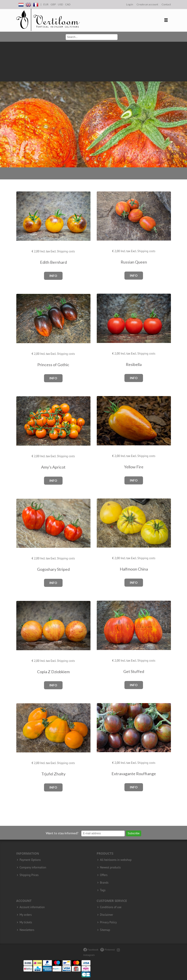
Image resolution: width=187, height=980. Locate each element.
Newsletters (27, 930)
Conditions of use (111, 907)
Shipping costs (66, 251)
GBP (53, 4)
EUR (46, 4)
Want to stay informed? (62, 833)
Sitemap (105, 930)
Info (53, 276)
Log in (130, 4)
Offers (104, 875)
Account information (32, 907)
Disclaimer (107, 915)
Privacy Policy (108, 922)
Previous (4, 105)
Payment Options (30, 860)
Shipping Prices (29, 875)
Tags (103, 890)
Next (183, 105)
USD (60, 4)
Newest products (110, 868)
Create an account (147, 4)
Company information (33, 868)
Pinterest (108, 950)
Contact (166, 4)
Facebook (91, 950)
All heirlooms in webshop (116, 860)
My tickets (26, 922)
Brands (104, 883)
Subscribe (133, 833)
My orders (26, 915)
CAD (68, 4)
